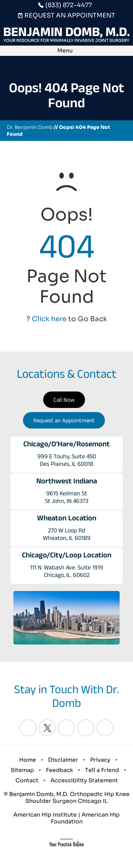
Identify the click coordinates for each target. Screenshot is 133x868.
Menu (65, 51)
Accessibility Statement (84, 780)
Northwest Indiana (67, 481)
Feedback (59, 770)
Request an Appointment (64, 420)
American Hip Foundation (85, 818)
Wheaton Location (67, 518)
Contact (27, 780)
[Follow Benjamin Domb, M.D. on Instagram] (86, 728)
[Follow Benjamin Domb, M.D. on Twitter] (47, 728)
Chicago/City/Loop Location (67, 555)
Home (28, 760)
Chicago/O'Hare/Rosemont (66, 444)
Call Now (64, 400)
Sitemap (22, 770)
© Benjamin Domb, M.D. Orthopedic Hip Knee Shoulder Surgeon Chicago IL (67, 798)
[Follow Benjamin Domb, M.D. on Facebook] (28, 728)
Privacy (100, 760)
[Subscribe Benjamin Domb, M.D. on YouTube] (105, 728)
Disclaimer (63, 760)
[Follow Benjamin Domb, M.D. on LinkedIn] (66, 728)
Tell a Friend (102, 770)
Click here (49, 319)
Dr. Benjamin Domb (30, 127)
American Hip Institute (45, 815)
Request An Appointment (70, 15)
